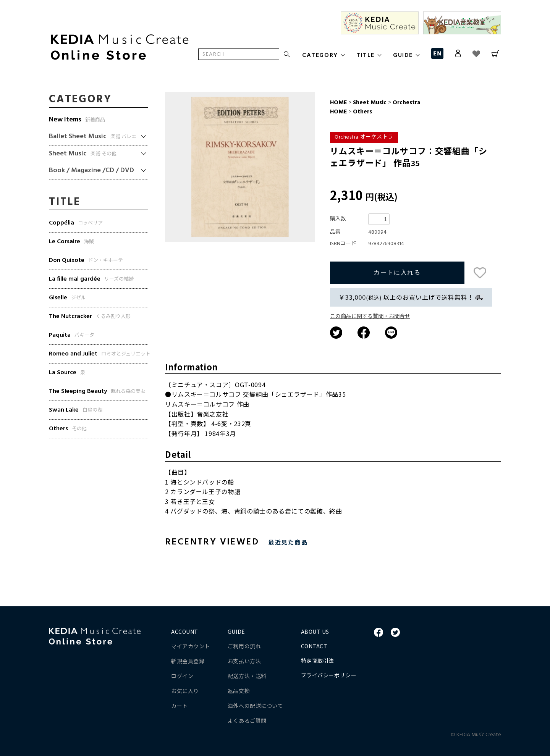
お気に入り (185, 691)
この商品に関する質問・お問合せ (370, 317)
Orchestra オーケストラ (364, 137)
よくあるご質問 (247, 720)
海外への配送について (256, 706)
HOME (338, 103)
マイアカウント (191, 646)
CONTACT (314, 646)
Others (362, 112)
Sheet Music (370, 103)
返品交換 (239, 691)
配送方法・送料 (247, 676)
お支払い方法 (244, 661)
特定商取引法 (318, 661)
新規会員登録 (188, 661)
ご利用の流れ (244, 646)
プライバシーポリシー (329, 675)
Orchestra (406, 103)
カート (180, 706)
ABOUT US (315, 632)
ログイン (182, 676)
